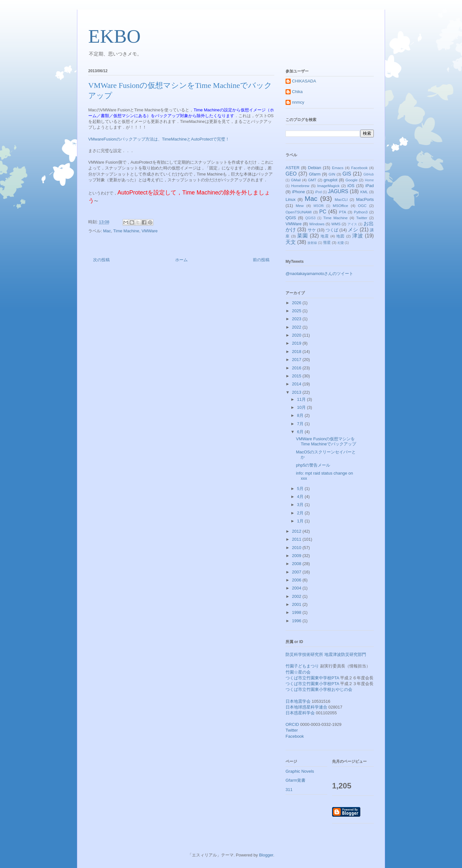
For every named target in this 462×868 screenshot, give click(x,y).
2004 (297, 588)
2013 (297, 392)
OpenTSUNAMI (299, 212)
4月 (301, 497)
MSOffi (319, 206)
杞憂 (341, 243)
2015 (297, 376)
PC (323, 212)
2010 (297, 548)
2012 (297, 531)
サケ (312, 230)
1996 (297, 621)
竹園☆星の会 (298, 672)
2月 (301, 513)
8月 (301, 415)
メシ (353, 230)
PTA (343, 212)
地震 (325, 236)
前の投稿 (261, 260)
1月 (301, 521)
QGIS (291, 218)
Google (352, 180)
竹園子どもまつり (302, 666)
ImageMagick (329, 186)
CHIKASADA (304, 81)
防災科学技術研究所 (304, 654)
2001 (297, 604)
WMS (336, 224)
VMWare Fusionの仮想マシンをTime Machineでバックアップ (326, 441)
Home (369, 180)
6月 (301, 432)
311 (289, 790)
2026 (297, 303)
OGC (362, 206)
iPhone (298, 192)
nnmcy (298, 102)
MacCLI (341, 199)
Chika (297, 92)
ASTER (292, 168)
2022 (297, 327)
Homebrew (300, 186)
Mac (107, 231)
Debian (315, 168)
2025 (297, 311)
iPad (370, 186)
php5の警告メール (313, 465)
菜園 (303, 236)
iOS (351, 186)
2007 (297, 572)
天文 (291, 242)
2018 (297, 352)
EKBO (114, 36)
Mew (300, 206)
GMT (312, 180)
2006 (297, 580)
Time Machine (126, 231)
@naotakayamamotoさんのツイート (319, 274)
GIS (347, 174)
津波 (358, 236)
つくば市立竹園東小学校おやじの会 (319, 689)
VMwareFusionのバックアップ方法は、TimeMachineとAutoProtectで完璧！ (159, 139)
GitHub (369, 174)
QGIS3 (311, 218)
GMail (296, 180)
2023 (297, 319)
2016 (297, 368)
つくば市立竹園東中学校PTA (312, 678)
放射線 (312, 243)
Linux (291, 199)
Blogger (266, 855)
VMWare (150, 231)
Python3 (361, 212)
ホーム (181, 260)
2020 (297, 335)
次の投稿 (101, 260)
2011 (297, 539)
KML (364, 192)
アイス (352, 224)
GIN (332, 174)
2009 (297, 556)
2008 (297, 564)
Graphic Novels (300, 771)
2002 (297, 596)
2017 (297, 360)
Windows (317, 224)
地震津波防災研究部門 (345, 654)
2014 (297, 384)
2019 (297, 343)
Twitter (362, 218)
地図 (340, 236)
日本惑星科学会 (300, 713)
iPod (318, 192)
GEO (291, 174)
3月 (301, 505)
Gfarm (315, 174)
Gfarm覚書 (295, 780)
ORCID (292, 724)
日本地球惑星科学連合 (306, 707)
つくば (332, 230)
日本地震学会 (298, 701)
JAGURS (338, 191)
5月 (301, 489)
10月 (302, 407)
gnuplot (331, 180)
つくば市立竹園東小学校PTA (312, 684)
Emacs (338, 168)
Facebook (359, 168)
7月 (301, 424)
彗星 (327, 242)
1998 (297, 612)
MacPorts (365, 199)
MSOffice (340, 206)
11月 (302, 399)
